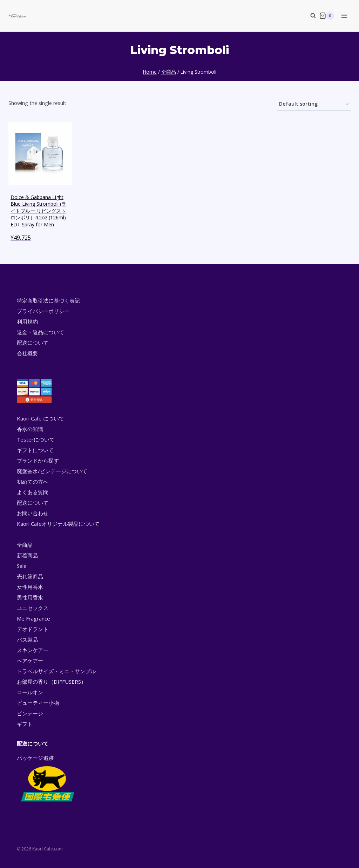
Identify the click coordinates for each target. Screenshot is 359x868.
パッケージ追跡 (47, 779)
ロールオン (30, 692)
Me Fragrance (33, 618)
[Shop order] (314, 104)
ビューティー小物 (38, 703)
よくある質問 (33, 492)
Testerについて (36, 439)
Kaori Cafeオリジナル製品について (58, 524)
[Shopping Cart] (327, 16)
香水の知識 (30, 429)
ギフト (25, 724)
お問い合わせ (33, 513)
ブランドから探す (38, 460)
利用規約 (27, 322)
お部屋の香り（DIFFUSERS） (52, 682)
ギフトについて (35, 450)
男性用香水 (30, 597)
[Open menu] (344, 16)
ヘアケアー (30, 661)
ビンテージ (30, 713)
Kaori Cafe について (40, 418)
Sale (22, 566)
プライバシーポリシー (43, 311)
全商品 (25, 545)
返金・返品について (40, 332)
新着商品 (27, 555)
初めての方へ (33, 482)
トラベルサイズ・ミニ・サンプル (56, 671)
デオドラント (33, 629)
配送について (33, 343)
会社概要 (27, 353)
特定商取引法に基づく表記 (48, 300)
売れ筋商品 (30, 576)
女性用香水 (30, 587)
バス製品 (27, 640)
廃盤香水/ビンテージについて (52, 471)
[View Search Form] (310, 16)
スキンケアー (33, 650)
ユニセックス (33, 608)
